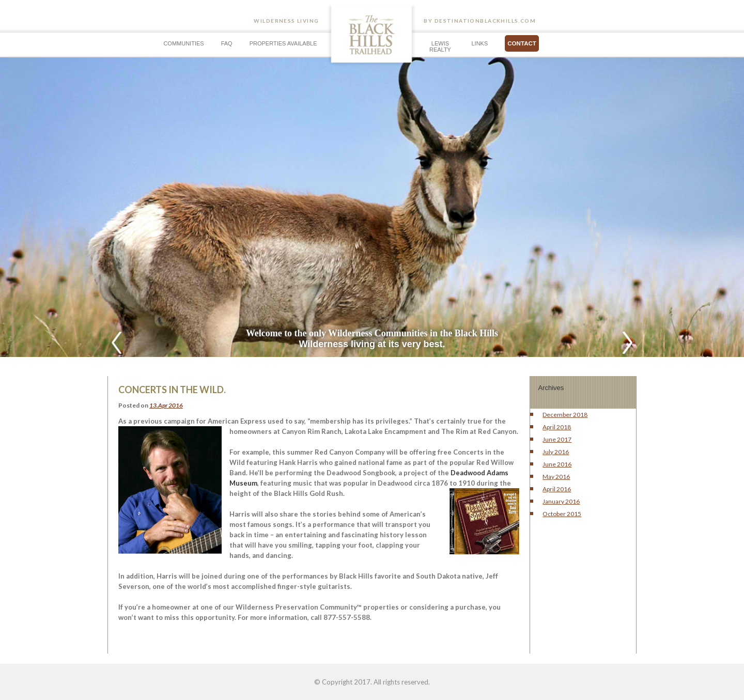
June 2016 (557, 464)
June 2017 (557, 439)
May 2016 (556, 477)
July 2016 (556, 452)
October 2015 (562, 514)
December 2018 (565, 415)
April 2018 (557, 427)
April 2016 (557, 489)
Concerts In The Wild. (172, 390)
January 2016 (561, 501)
